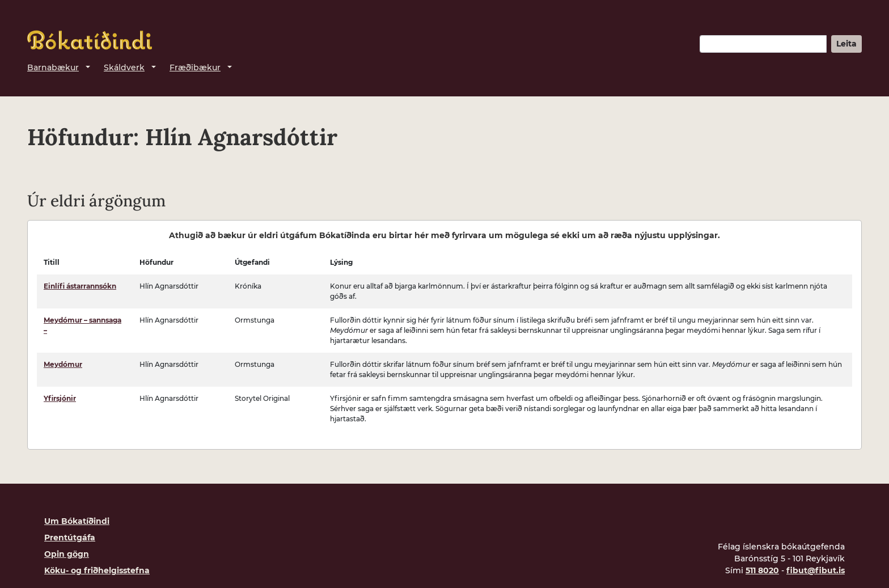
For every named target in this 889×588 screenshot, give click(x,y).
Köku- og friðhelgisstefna (97, 570)
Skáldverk (124, 67)
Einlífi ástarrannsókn (80, 286)
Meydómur (63, 364)
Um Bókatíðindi (77, 521)
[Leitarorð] (763, 44)
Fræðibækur (195, 67)
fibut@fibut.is (816, 570)
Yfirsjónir (60, 398)
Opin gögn (67, 554)
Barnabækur (53, 67)
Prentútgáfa (70, 538)
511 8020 (762, 570)
